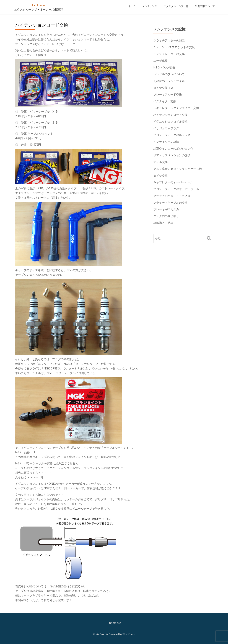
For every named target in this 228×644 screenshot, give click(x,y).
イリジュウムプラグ (166, 128)
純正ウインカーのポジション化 (173, 148)
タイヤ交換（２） (165, 88)
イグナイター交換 (165, 101)
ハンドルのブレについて (169, 74)
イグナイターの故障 (166, 142)
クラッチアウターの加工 (169, 40)
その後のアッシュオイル (169, 81)
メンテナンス (150, 6)
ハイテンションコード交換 (170, 115)
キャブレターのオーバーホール (173, 182)
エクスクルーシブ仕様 (176, 6)
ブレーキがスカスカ (166, 209)
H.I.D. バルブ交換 (164, 67)
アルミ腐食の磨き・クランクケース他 (178, 169)
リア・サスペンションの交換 (172, 155)
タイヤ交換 (160, 175)
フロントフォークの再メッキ (172, 135)
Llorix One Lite (101, 634)
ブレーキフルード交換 (168, 94)
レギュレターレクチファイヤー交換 (176, 108)
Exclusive (38, 5)
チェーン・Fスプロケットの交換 (174, 47)
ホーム (132, 6)
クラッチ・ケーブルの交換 (170, 203)
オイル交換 (160, 162)
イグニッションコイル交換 (170, 121)
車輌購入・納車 (163, 223)
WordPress (129, 634)
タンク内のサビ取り (166, 216)
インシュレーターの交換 (169, 54)
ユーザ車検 (160, 61)
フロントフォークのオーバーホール (176, 189)
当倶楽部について (205, 6)
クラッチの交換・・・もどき (172, 196)
